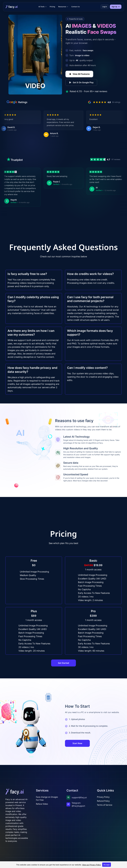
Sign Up (116, 7)
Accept (107, 865)
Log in (105, 7)
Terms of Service (105, 805)
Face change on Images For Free (47, 798)
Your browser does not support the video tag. (35, 55)
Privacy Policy (103, 797)
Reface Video (42, 804)
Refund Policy (103, 801)
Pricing (52, 7)
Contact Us (75, 7)
